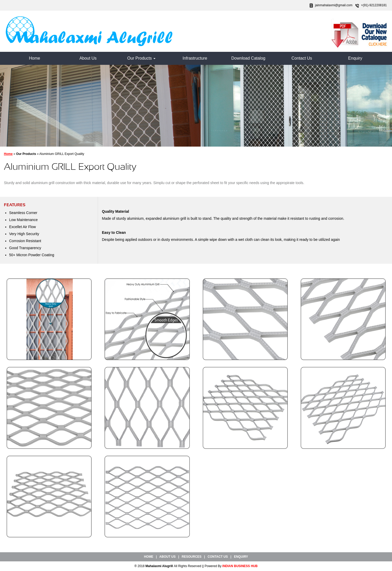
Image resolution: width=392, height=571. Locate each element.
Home (35, 58)
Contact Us (302, 58)
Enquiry (355, 58)
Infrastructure (195, 58)
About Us (88, 58)
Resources (192, 557)
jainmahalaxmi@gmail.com (334, 5)
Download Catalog (248, 58)
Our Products (142, 58)
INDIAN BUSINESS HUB (240, 566)
